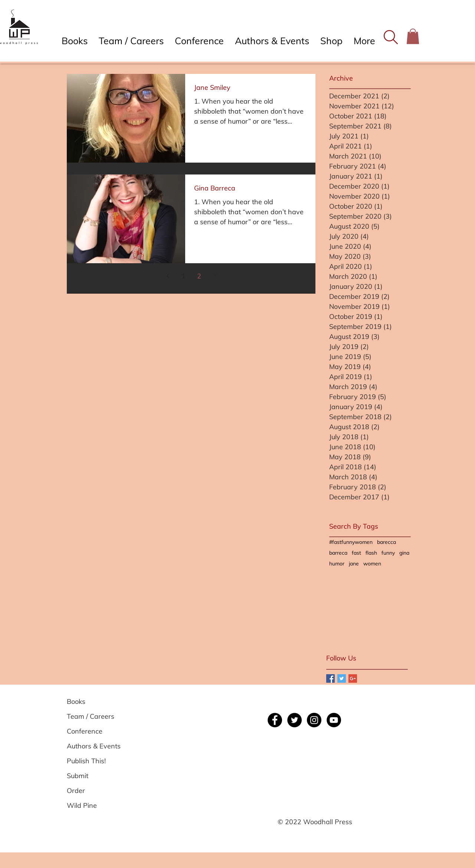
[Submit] (93, 776)
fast (356, 553)
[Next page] (214, 276)
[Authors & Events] (94, 746)
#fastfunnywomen (351, 542)
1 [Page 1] (184, 276)
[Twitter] (294, 720)
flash (371, 553)
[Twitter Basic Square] (342, 678)
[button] (391, 37)
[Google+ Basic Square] (353, 678)
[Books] (93, 702)
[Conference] (93, 731)
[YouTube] (334, 720)
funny (388, 553)
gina (404, 553)
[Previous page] (168, 276)
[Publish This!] (93, 761)
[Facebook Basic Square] (330, 678)
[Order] (93, 791)
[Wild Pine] (93, 806)
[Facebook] (275, 720)
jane (354, 564)
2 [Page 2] (199, 276)
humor (337, 564)
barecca (386, 542)
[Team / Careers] (93, 717)
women (372, 564)
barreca (338, 553)
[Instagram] (314, 720)
